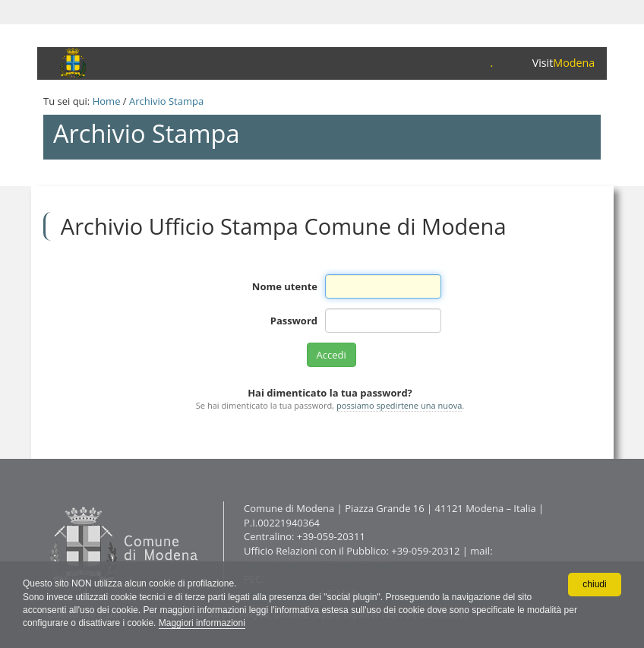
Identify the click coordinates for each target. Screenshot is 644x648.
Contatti (47, 501)
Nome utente (285, 286)
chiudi (594, 584)
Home (107, 101)
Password (294, 321)
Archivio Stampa (166, 101)
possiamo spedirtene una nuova (399, 405)
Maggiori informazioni (202, 623)
